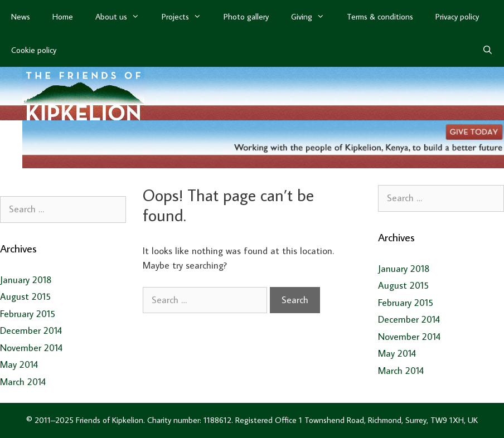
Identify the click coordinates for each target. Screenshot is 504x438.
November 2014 (31, 348)
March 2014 (23, 382)
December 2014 (31, 330)
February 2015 (28, 314)
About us (123, 17)
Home (63, 16)
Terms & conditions (380, 16)
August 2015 (25, 296)
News (21, 16)
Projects (187, 17)
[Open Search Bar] (488, 50)
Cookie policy (34, 50)
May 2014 (19, 364)
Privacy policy (457, 16)
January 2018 (26, 280)
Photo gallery (246, 16)
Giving (313, 17)
